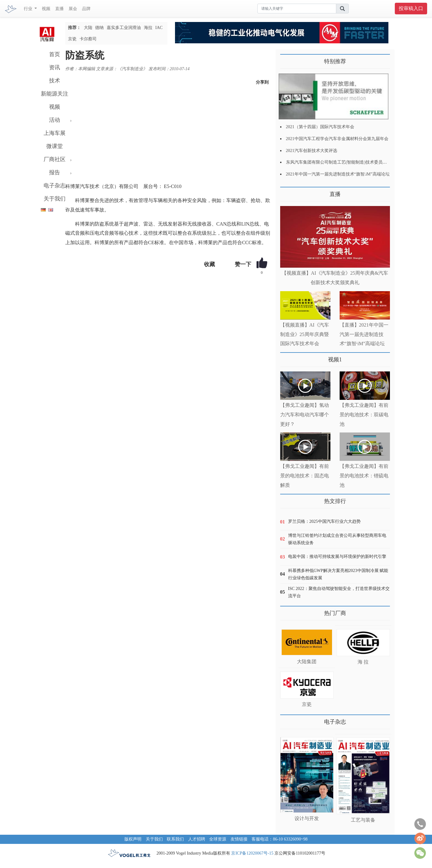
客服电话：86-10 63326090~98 (280, 839)
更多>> (286, 192)
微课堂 (55, 146)
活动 (55, 120)
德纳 (99, 28)
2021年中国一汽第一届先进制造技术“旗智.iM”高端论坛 (338, 174)
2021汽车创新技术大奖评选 (312, 151)
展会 (73, 9)
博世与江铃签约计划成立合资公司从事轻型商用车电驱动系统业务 (337, 539)
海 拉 (363, 662)
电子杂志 (55, 186)
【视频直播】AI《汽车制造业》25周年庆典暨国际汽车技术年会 (305, 334)
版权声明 (133, 839)
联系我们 (175, 839)
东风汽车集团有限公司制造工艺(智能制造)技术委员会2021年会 (345, 162)
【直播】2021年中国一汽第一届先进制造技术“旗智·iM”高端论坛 (364, 334)
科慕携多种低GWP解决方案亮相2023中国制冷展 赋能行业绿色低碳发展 (338, 574)
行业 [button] (29, 9)
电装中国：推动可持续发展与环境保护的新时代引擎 (337, 557)
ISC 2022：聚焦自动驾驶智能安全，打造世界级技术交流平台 (339, 592)
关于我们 (55, 199)
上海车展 (55, 133)
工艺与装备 (363, 820)
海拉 (148, 28)
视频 (46, 9)
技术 (55, 81)
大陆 (88, 28)
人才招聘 (197, 839)
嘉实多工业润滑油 (124, 28)
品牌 (86, 9)
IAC (159, 28)
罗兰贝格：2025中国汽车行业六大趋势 (324, 521)
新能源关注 (55, 94)
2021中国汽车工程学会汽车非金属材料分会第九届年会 (337, 139)
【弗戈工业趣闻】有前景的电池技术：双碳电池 (364, 415)
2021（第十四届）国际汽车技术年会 (320, 127)
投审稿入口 (411, 8)
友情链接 (239, 839)
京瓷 (72, 39)
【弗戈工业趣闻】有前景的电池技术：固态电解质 (305, 476)
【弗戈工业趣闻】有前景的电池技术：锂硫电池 (364, 476)
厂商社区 (55, 159)
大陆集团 (307, 662)
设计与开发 (307, 818)
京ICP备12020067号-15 (252, 853)
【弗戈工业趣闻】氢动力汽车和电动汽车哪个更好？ (305, 415)
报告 (55, 172)
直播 (59, 9)
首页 (55, 54)
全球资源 (218, 839)
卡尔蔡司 (88, 39)
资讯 (55, 67)
